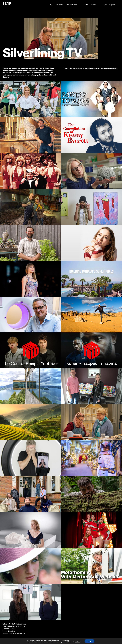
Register (112, 5)
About (86, 5)
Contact (93, 5)
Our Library (59, 5)
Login (105, 5)
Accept (89, 641)
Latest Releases (71, 5)
